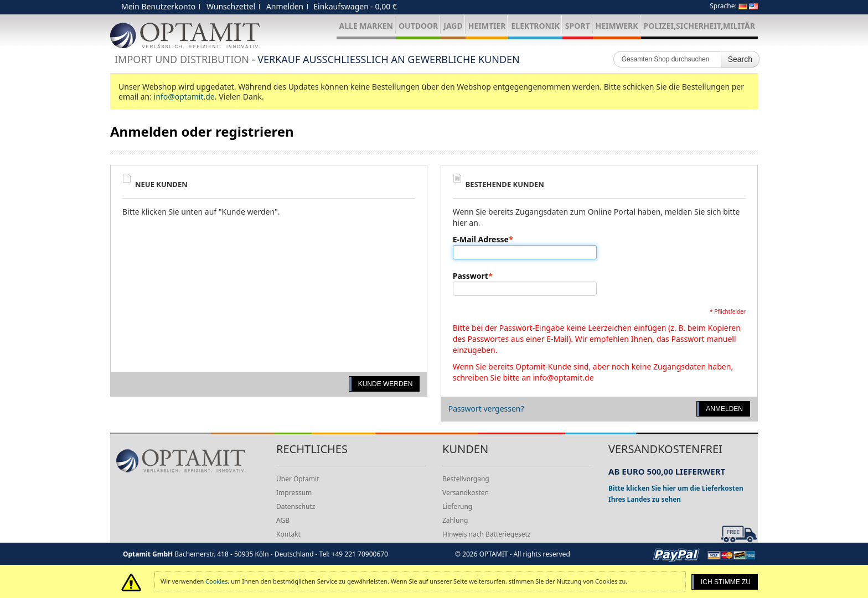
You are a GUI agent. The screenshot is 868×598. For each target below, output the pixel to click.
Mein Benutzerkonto (158, 6)
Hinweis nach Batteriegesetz (486, 534)
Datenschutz (296, 506)
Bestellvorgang (466, 479)
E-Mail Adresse (481, 240)
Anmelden (285, 6)
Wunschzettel (231, 6)
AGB (283, 520)
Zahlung (455, 520)
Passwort (471, 276)
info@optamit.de (184, 97)
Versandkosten (466, 493)
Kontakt (288, 534)
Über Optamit (298, 479)
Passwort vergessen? (486, 409)
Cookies (216, 581)
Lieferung (457, 506)
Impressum (294, 493)
